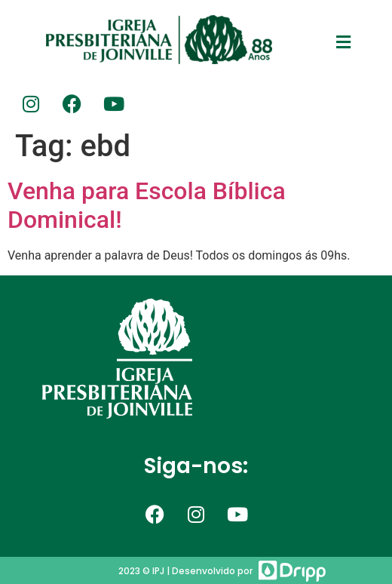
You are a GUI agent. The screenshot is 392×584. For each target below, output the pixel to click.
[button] (344, 42)
